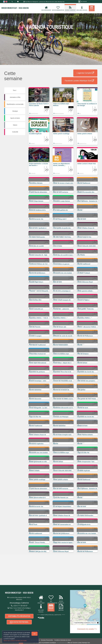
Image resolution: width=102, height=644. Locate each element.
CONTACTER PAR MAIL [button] (19, 622)
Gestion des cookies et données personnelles (15, 641)
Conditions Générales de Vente (63, 640)
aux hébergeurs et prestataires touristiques (45, 643)
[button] (39, 102)
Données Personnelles (47, 640)
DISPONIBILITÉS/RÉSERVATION (19, 616)
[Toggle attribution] (98, 623)
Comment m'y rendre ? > (87, 629)
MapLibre (94, 623)
